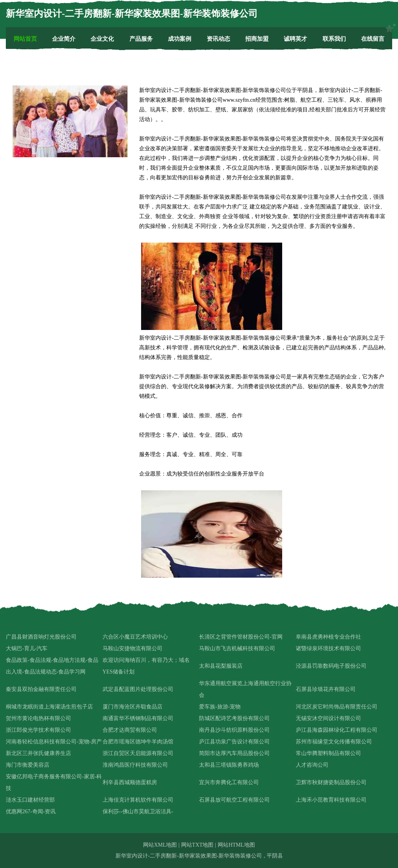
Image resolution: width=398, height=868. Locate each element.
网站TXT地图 (197, 845)
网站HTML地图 (236, 845)
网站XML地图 (160, 845)
